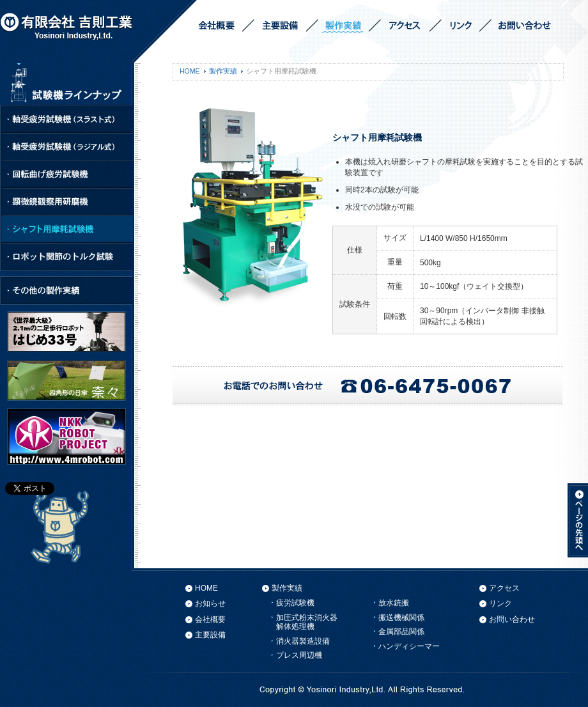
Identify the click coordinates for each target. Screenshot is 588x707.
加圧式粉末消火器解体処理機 (307, 622)
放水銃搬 (394, 603)
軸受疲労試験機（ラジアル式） (67, 147)
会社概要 (210, 619)
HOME (190, 71)
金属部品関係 (401, 632)
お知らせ (210, 603)
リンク (500, 603)
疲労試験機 (295, 603)
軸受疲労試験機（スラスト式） (67, 120)
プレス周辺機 (299, 655)
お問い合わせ (512, 619)
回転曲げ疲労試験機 (67, 175)
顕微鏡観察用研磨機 (67, 202)
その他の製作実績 (67, 291)
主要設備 (210, 635)
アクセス (504, 588)
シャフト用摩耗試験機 (67, 230)
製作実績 (223, 71)
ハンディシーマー (409, 646)
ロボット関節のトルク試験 (67, 257)
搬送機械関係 (401, 618)
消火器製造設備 (303, 641)
